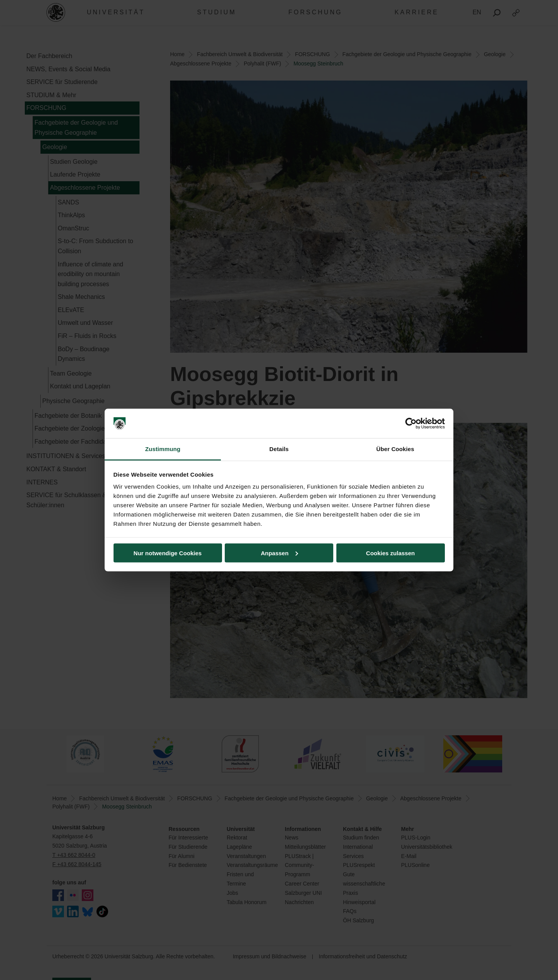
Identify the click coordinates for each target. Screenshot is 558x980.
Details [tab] (279, 449)
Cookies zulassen (391, 553)
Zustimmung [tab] (163, 449)
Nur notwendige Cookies (168, 553)
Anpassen (279, 553)
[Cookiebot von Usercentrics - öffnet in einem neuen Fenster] (411, 424)
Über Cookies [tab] (395, 449)
